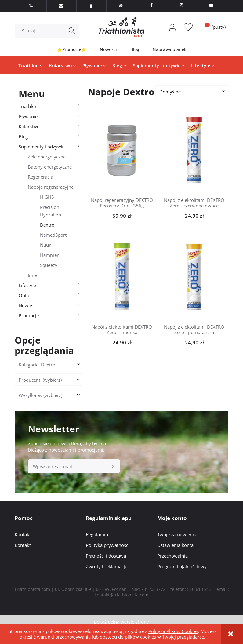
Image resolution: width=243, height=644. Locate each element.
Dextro (47, 225)
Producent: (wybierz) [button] (40, 380)
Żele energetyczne (47, 157)
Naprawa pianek (169, 49)
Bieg (23, 136)
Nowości (108, 49)
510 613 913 (199, 589)
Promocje (29, 315)
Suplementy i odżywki (42, 147)
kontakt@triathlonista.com (121, 595)
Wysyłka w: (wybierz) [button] (40, 395)
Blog (135, 49)
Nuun (46, 245)
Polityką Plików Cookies (173, 631)
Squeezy (49, 265)
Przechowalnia (172, 556)
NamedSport (53, 235)
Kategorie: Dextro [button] (37, 365)
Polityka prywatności (108, 545)
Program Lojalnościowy (182, 566)
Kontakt (23, 534)
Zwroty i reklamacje (107, 566)
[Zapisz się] (113, 466)
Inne (32, 275)
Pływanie (28, 116)
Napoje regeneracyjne (51, 187)
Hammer (49, 255)
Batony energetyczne (50, 167)
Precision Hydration (51, 211)
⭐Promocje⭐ (72, 49)
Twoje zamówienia (177, 534)
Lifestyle (27, 285)
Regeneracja (40, 177)
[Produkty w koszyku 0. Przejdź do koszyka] (213, 27)
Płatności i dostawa (106, 556)
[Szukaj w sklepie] (48, 31)
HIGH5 (47, 197)
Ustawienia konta (175, 545)
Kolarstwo (29, 126)
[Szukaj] (72, 31)
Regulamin (97, 534)
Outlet (25, 295)
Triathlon (28, 106)
